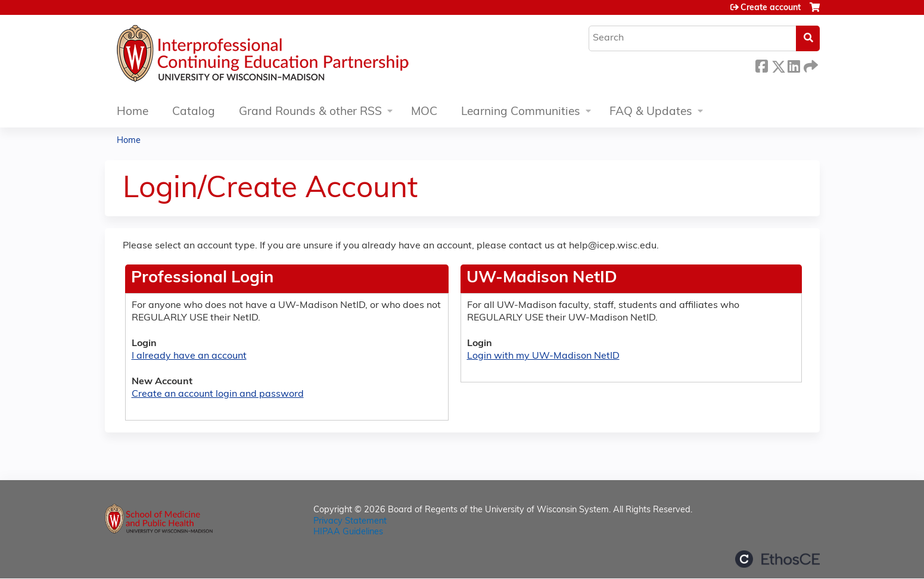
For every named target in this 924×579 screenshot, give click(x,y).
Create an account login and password (218, 394)
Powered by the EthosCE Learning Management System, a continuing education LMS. (777, 559)
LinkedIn (794, 65)
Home (133, 112)
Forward (810, 65)
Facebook (761, 65)
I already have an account (189, 356)
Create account (771, 8)
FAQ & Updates (651, 112)
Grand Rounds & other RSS (310, 112)
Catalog (194, 112)
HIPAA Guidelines (348, 532)
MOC (424, 112)
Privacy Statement (350, 522)
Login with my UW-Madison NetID (543, 356)
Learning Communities (521, 112)
